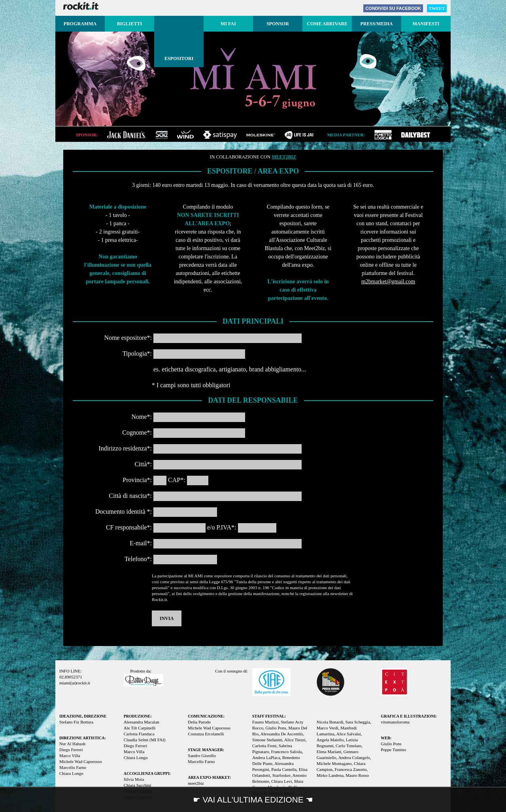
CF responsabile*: (129, 527)
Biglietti (129, 24)
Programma (80, 24)
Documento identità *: (124, 512)
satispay (220, 135)
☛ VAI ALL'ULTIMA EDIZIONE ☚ (253, 800)
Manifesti (426, 24)
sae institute (162, 135)
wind (185, 135)
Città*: (143, 464)
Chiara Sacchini (138, 785)
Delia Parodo (199, 722)
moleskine (261, 135)
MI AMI (253, 78)
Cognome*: (137, 432)
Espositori (179, 58)
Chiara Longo (71, 773)
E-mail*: (141, 543)
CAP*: (177, 480)
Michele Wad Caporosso (81, 761)
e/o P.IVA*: (222, 527)
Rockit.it (81, 6)
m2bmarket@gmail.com (388, 282)
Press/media (376, 24)
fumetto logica (383, 135)
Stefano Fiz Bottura (76, 722)
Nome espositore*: (128, 338)
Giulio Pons (391, 744)
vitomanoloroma (395, 722)
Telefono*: (138, 559)
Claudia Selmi (136, 740)
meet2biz (284, 157)
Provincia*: (137, 480)
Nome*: (142, 417)
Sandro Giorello (202, 755)
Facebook (393, 8)
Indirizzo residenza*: (125, 448)
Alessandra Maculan (142, 722)
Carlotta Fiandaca (139, 734)
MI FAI (228, 24)
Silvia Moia (134, 779)
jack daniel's (127, 135)
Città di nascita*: (130, 496)
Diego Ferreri (71, 750)
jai (299, 135)
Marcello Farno (73, 767)
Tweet (437, 8)
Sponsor (278, 24)
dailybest (416, 135)
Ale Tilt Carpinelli (140, 728)
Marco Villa (70, 755)
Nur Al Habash (72, 744)
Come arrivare (327, 24)
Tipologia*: (137, 353)
